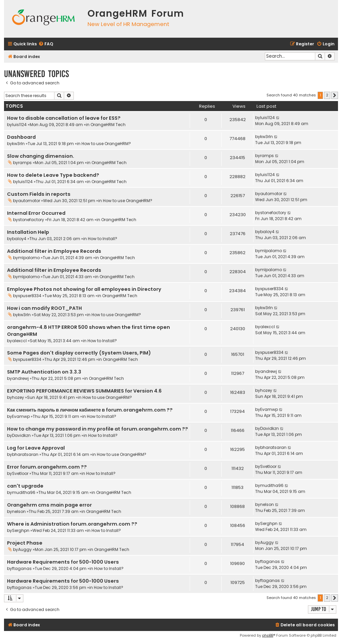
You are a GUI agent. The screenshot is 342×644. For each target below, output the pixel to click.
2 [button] (327, 95)
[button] (335, 95)
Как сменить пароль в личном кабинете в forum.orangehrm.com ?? (90, 410)
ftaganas (22, 568)
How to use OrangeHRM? (106, 144)
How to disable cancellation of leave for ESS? (64, 118)
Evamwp (21, 416)
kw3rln (18, 144)
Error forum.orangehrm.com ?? (47, 467)
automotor (29, 201)
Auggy (25, 549)
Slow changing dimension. (41, 156)
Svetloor (20, 473)
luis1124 (19, 125)
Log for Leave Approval (36, 448)
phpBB (268, 635)
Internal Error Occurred (36, 213)
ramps (25, 163)
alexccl (19, 341)
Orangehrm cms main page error (49, 505)
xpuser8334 (30, 296)
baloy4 (19, 239)
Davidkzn (21, 435)
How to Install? (103, 239)
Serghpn (21, 530)
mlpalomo (29, 258)
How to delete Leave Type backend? (53, 175)
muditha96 (24, 492)
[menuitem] (46, 44)
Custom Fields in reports (39, 194)
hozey (18, 397)
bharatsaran (25, 454)
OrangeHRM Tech (108, 125)
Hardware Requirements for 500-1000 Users (63, 562)
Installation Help (28, 232)
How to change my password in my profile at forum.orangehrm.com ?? (98, 429)
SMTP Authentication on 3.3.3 (44, 372)
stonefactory (31, 220)
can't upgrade (25, 486)
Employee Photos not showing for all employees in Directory (84, 289)
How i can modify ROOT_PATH (44, 308)
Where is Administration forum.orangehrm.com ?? (72, 524)
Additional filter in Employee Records (54, 251)
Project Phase (25, 543)
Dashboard (21, 137)
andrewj (20, 378)
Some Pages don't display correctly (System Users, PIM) (79, 353)
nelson (19, 511)
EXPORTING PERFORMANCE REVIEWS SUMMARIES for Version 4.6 (84, 391)
